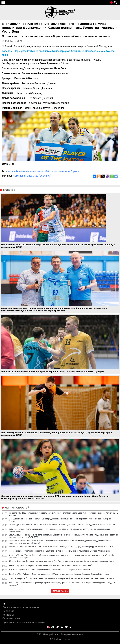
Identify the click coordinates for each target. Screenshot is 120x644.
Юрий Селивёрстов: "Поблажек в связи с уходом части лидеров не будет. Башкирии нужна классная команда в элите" (61, 578)
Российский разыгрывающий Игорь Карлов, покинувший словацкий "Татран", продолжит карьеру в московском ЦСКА (61, 547)
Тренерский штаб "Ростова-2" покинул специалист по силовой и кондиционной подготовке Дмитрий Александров (59, 551)
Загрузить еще (60, 591)
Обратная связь (11, 618)
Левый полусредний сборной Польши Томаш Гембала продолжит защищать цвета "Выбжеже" (50, 565)
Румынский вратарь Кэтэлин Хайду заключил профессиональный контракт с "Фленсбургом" (49, 570)
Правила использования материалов (24, 622)
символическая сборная (65, 171)
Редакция (8, 611)
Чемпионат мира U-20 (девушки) (32, 176)
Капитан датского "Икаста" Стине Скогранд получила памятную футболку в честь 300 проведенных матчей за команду (62, 525)
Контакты (8, 615)
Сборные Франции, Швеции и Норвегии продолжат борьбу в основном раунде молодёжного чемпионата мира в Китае (61, 561)
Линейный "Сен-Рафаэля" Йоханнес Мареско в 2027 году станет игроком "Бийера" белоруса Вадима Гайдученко (59, 574)
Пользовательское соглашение (21, 607)
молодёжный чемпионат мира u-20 (28, 171)
